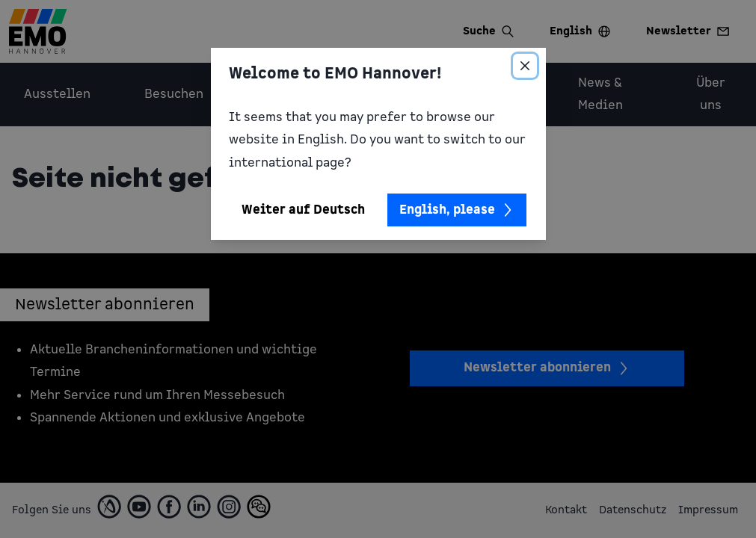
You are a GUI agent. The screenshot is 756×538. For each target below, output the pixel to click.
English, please (457, 210)
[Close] (525, 66)
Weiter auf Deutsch (303, 210)
